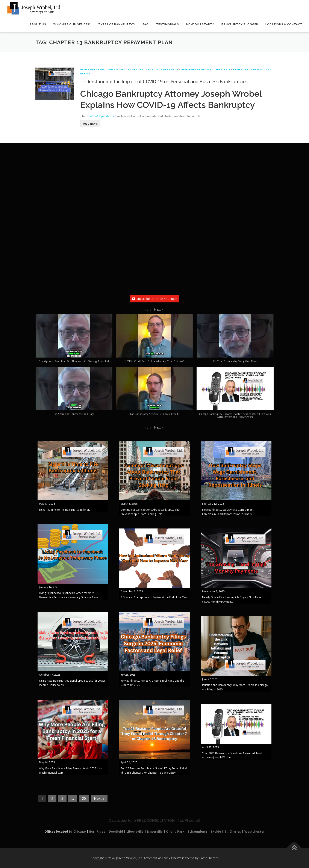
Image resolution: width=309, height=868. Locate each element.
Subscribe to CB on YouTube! (155, 299)
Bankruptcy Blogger (240, 25)
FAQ (146, 25)
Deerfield (116, 832)
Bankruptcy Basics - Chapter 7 (206, 70)
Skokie (216, 832)
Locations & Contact (284, 25)
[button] (159, 309)
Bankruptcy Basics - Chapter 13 (153, 70)
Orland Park (175, 832)
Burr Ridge (97, 832)
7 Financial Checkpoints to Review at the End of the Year (154, 597)
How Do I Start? (200, 25)
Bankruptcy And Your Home (103, 70)
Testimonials (167, 25)
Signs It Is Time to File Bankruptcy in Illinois (65, 510)
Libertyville (135, 832)
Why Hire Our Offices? (72, 25)
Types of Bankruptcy (117, 25)
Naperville (155, 832)
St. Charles (233, 832)
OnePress (178, 858)
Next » (99, 799)
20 (84, 799)
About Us (38, 25)
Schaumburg (198, 832)
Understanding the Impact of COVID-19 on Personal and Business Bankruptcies (164, 81)
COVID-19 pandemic (101, 116)
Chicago (80, 832)
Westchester (254, 832)
